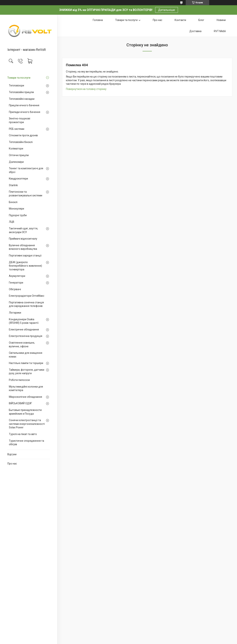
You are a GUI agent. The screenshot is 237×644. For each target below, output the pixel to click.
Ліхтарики (15, 313)
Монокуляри (16, 209)
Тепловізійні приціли (21, 92)
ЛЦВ (12, 222)
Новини (221, 20)
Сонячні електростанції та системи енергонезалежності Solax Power (27, 424)
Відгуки (12, 454)
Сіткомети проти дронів (23, 135)
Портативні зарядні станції (25, 256)
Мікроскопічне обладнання (25, 397)
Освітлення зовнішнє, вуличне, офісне (22, 345)
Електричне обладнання (24, 330)
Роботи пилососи (19, 380)
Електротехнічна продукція (26, 336)
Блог (201, 20)
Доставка (195, 31)
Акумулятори (17, 276)
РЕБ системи (17, 129)
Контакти (180, 20)
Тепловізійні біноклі (21, 142)
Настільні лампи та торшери (26, 363)
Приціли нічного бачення (24, 105)
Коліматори (16, 149)
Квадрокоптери (18, 179)
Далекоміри (16, 162)
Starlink (13, 185)
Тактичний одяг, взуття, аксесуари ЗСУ (23, 230)
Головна (98, 20)
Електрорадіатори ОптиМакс (27, 296)
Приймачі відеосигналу (23, 239)
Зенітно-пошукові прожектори (20, 120)
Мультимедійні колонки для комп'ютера (26, 388)
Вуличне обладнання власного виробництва (23, 247)
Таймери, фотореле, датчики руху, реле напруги (27, 372)
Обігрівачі (15, 289)
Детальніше (167, 10)
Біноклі (13, 202)
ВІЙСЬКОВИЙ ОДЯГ (20, 403)
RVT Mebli (220, 31)
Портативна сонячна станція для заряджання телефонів (26, 304)
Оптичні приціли (19, 155)
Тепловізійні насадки (22, 99)
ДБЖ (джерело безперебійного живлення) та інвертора (25, 266)
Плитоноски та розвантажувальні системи (26, 194)
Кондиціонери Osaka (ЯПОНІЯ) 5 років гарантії (24, 321)
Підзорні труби (18, 215)
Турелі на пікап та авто (23, 434)
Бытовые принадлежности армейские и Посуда (25, 412)
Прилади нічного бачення (25, 112)
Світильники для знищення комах (26, 355)
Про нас (12, 464)
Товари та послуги (19, 78)
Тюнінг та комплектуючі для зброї (26, 170)
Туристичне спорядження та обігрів (26, 443)
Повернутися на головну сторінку (86, 89)
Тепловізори (16, 85)
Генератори (16, 283)
